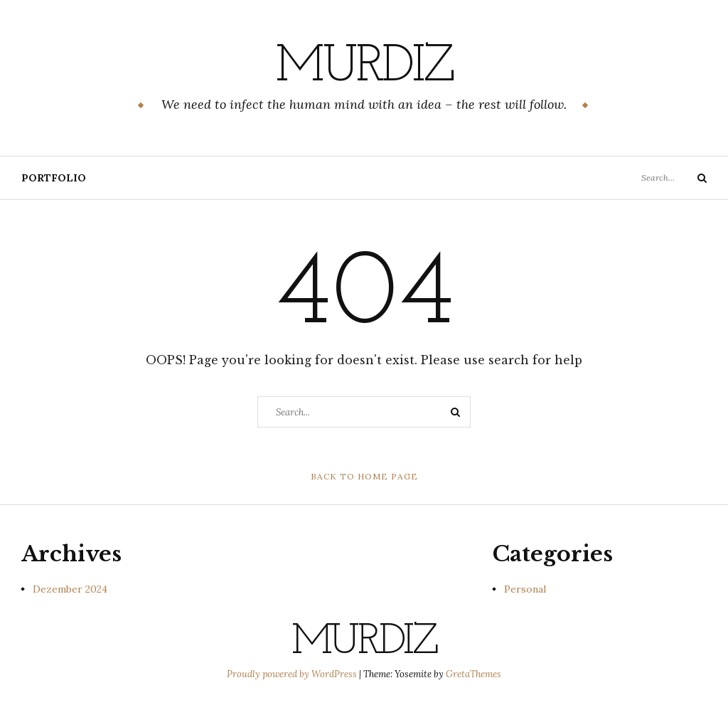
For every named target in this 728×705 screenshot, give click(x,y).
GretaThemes (473, 674)
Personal (525, 589)
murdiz (364, 68)
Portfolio (54, 178)
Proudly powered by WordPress (293, 674)
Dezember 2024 (70, 589)
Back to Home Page (364, 476)
